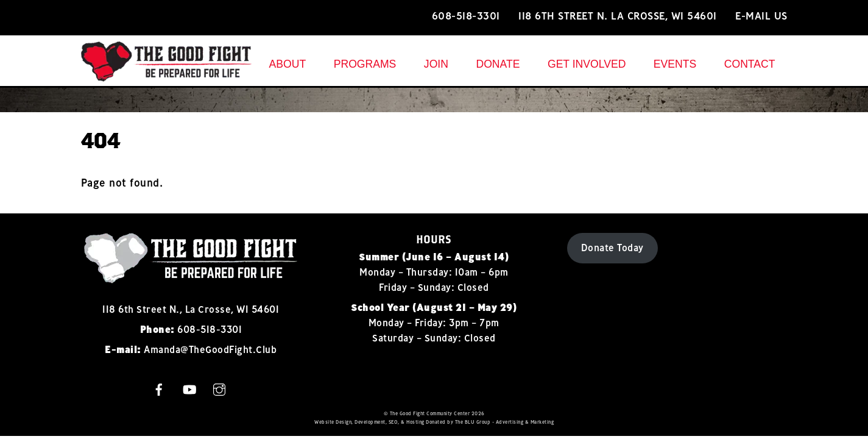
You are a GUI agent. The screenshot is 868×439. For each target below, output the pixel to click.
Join (436, 64)
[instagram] (219, 388)
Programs (365, 64)
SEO (393, 422)
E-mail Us (761, 16)
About (288, 64)
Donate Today (612, 248)
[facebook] (159, 388)
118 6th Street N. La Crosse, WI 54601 (618, 16)
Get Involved (587, 64)
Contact (750, 64)
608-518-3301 (466, 16)
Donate (498, 64)
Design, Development (361, 422)
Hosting (415, 422)
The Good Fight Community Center (430, 413)
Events (675, 64)
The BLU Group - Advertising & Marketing (505, 422)
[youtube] (189, 388)
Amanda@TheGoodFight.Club (210, 349)
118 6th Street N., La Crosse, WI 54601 (191, 309)
